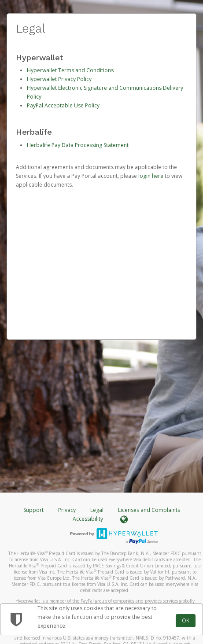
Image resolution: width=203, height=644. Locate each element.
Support (33, 510)
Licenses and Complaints (149, 510)
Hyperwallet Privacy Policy (59, 79)
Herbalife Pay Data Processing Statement (78, 145)
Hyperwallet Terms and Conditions (70, 70)
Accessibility (88, 519)
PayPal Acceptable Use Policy (63, 105)
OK (186, 620)
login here (151, 176)
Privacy (67, 510)
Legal (97, 510)
